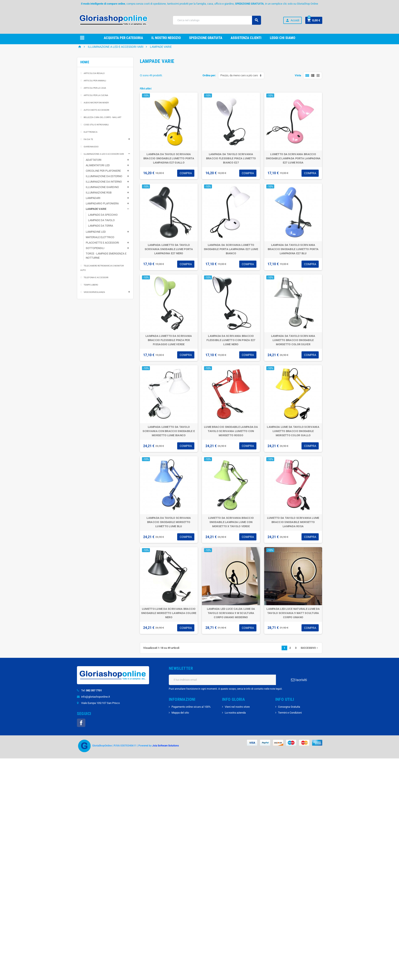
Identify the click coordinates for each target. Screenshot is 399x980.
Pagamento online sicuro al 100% (191, 717)
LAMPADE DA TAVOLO (101, 231)
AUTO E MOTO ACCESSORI (96, 120)
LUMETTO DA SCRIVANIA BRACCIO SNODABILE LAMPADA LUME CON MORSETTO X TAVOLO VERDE (231, 533)
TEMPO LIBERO (91, 295)
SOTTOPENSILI (95, 259)
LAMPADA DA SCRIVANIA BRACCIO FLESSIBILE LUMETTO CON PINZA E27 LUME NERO (231, 351)
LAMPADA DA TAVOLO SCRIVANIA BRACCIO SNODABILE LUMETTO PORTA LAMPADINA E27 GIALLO (169, 169)
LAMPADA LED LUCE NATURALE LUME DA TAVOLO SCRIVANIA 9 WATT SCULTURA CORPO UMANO (293, 624)
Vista (298, 86)
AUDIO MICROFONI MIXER (96, 113)
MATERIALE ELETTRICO (100, 248)
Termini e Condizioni (290, 723)
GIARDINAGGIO (91, 157)
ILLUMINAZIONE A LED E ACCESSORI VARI (104, 164)
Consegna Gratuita (289, 717)
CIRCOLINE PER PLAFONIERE (103, 181)
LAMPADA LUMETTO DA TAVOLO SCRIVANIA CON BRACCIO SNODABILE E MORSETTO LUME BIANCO (169, 442)
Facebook (81, 733)
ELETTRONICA (91, 142)
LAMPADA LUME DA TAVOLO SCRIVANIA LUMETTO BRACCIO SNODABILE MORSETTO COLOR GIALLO (293, 442)
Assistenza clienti (246, 38)
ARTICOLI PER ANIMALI (95, 91)
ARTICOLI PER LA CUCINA (96, 106)
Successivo (310, 658)
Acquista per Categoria (123, 38)
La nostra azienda (235, 723)
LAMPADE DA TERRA (101, 236)
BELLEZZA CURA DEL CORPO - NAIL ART (103, 128)
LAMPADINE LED (96, 242)
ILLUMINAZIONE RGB (99, 203)
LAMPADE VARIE (96, 219)
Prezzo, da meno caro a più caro (239, 86)
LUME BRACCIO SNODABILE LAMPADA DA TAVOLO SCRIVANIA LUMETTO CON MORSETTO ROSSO (231, 442)
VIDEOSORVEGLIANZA (94, 303)
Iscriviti (299, 690)
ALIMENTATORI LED (98, 176)
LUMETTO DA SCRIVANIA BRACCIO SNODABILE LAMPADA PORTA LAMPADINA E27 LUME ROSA (293, 169)
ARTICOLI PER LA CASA (95, 98)
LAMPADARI (93, 208)
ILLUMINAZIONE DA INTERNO (104, 192)
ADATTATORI (94, 170)
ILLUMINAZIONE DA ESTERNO (104, 187)
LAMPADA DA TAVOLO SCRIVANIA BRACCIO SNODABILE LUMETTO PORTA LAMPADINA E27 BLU (293, 260)
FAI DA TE (88, 150)
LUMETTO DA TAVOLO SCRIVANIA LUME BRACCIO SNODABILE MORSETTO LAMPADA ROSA (293, 533)
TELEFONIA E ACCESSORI (96, 288)
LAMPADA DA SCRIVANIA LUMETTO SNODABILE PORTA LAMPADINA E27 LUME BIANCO (231, 260)
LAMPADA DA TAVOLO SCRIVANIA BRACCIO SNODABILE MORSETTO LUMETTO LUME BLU (169, 533)
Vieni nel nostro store (237, 717)
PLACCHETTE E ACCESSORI (102, 253)
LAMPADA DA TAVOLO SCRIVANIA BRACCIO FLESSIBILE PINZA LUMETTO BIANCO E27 (231, 169)
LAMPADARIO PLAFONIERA (102, 214)
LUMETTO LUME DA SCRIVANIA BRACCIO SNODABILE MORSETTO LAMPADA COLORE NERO (169, 624)
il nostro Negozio (166, 38)
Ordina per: (209, 86)
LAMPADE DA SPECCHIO (103, 225)
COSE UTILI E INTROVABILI (96, 135)
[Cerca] (217, 20)
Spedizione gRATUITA (206, 38)
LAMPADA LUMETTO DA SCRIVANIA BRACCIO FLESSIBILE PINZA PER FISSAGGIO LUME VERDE (169, 351)
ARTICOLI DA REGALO (94, 84)
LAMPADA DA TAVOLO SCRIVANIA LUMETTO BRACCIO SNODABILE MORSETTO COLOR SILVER (293, 351)
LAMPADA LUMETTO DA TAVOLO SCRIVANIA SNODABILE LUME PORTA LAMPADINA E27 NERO (169, 260)
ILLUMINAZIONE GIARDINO (102, 198)
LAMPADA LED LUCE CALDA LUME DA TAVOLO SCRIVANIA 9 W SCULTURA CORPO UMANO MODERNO (231, 624)
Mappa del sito (180, 723)
